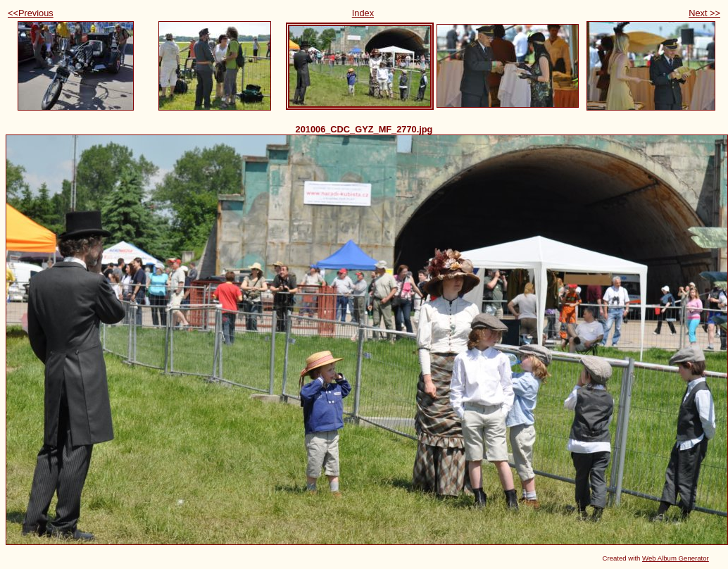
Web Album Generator (676, 558)
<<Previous (31, 13)
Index (363, 13)
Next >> (704, 13)
